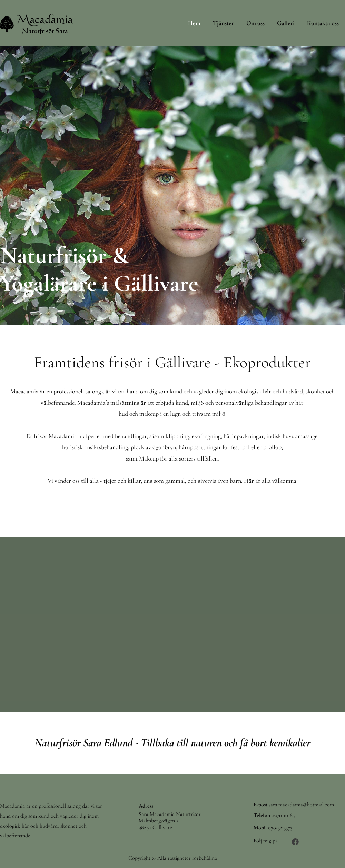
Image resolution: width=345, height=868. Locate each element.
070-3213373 (280, 828)
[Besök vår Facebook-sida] (295, 842)
